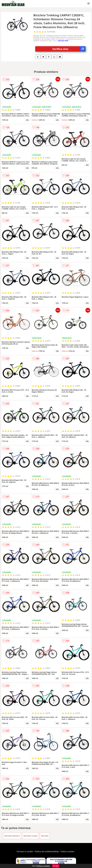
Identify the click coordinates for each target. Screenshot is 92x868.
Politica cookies (67, 851)
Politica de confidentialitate (47, 851)
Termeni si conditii (25, 851)
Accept (56, 866)
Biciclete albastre (12, 836)
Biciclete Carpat (30, 836)
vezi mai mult (63, 41)
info (27, 120)
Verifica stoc (69, 49)
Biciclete (45, 836)
